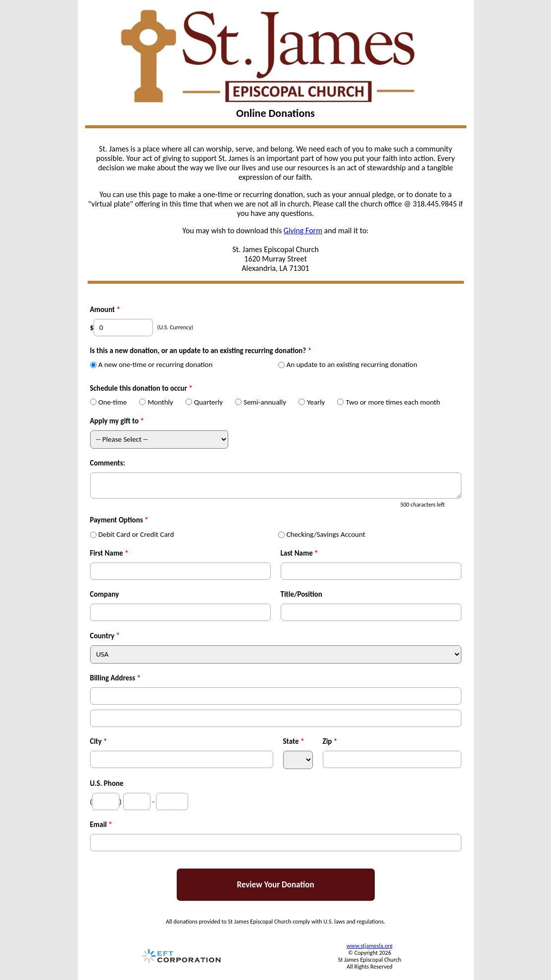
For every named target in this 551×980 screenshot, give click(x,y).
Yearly (312, 402)
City (99, 741)
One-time (109, 402)
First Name (109, 553)
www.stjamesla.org (370, 946)
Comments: (108, 463)
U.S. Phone (107, 783)
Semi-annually (261, 402)
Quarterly (204, 402)
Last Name (300, 553)
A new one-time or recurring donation (151, 364)
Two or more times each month (389, 402)
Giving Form (303, 231)
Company (105, 594)
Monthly (156, 402)
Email (101, 825)
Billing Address (115, 678)
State (294, 741)
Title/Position (301, 594)
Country (102, 636)
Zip (330, 741)
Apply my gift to (117, 421)
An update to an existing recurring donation (348, 364)
